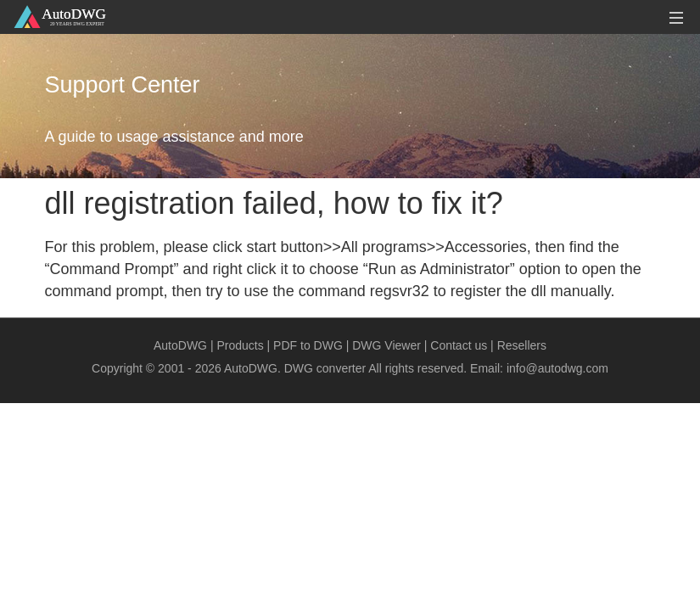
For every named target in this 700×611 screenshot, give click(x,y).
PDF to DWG (308, 345)
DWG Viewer (386, 345)
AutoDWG (180, 345)
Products (240, 345)
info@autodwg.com (557, 368)
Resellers (522, 345)
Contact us (459, 345)
